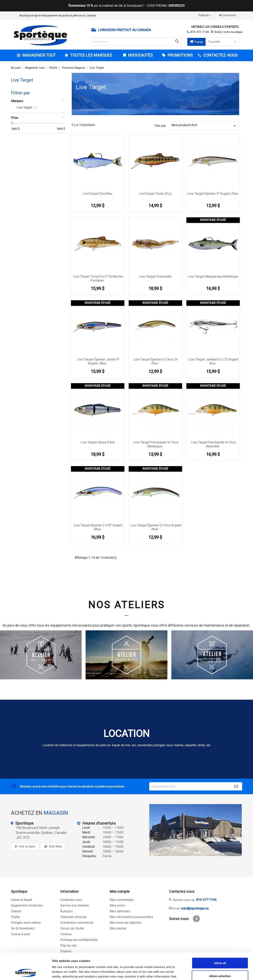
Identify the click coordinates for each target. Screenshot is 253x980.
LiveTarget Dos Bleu (98, 193)
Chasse (16, 911)
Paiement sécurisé (73, 917)
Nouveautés (140, 55)
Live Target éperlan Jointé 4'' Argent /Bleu (98, 361)
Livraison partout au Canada (125, 30)
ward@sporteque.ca (195, 908)
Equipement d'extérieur (27, 905)
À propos (67, 911)
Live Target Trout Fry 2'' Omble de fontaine (98, 278)
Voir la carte (27, 846)
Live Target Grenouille (155, 276)
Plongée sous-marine (26, 923)
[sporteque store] (195, 830)
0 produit (223, 42)
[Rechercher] (136, 42)
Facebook (196, 919)
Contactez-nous (71, 900)
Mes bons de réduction (126, 923)
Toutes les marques (91, 55)
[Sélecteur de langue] (205, 15)
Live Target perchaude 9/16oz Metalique (156, 444)
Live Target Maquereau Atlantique (213, 276)
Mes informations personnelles (131, 917)
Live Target (22, 80)
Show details (207, 972)
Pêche (15, 917)
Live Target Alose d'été (98, 442)
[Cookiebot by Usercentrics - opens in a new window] (26, 972)
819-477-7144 (200, 32)
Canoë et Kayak (22, 900)
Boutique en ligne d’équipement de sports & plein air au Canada (58, 15)
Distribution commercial (77, 923)
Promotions (180, 55)
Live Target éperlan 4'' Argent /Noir (213, 193)
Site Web (55, 846)
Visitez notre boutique (228, 32)
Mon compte (120, 891)
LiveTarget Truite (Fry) (155, 193)
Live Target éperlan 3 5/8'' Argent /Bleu (98, 527)
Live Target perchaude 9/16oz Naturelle (214, 444)
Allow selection (220, 951)
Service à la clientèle (75, 905)
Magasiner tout (39, 55)
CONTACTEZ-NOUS (220, 55)
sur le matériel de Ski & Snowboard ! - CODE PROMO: (126, 6)
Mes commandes (122, 900)
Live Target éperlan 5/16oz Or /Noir (156, 361)
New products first (204, 126)
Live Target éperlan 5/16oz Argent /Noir (156, 527)
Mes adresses (120, 911)
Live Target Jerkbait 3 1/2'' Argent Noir (214, 361)
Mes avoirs (118, 905)
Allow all (220, 938)
